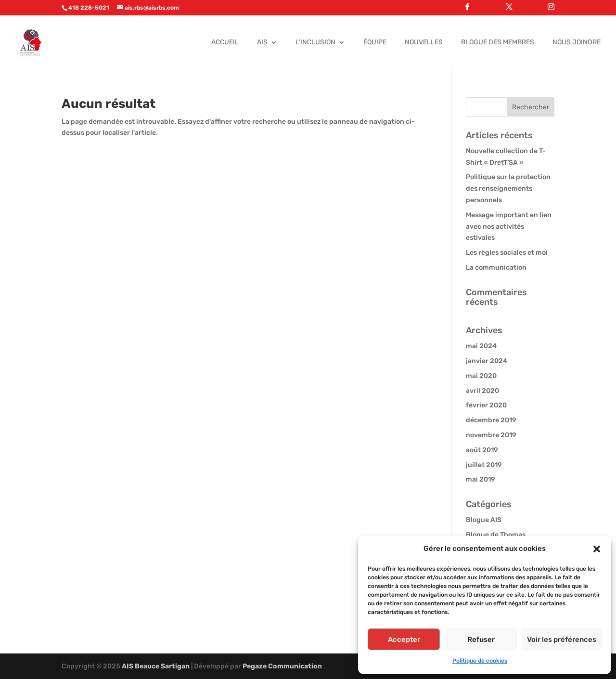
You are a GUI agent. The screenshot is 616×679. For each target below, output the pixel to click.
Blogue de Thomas (496, 535)
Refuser (481, 640)
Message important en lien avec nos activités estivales (509, 227)
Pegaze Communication (282, 666)
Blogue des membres (498, 43)
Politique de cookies (480, 661)
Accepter (404, 640)
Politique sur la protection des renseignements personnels (508, 189)
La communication (496, 268)
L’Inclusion (315, 43)
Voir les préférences (562, 640)
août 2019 (482, 450)
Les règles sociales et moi (507, 253)
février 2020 (486, 405)
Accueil (225, 43)
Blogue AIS (484, 520)
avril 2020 (482, 391)
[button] (597, 549)
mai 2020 (481, 376)
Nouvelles (424, 43)
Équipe (375, 43)
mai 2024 (481, 346)
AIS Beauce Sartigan (156, 666)
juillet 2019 (484, 465)
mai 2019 (481, 479)
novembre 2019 (491, 435)
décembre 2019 (491, 420)
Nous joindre (577, 43)
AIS (262, 43)
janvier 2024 (487, 361)
